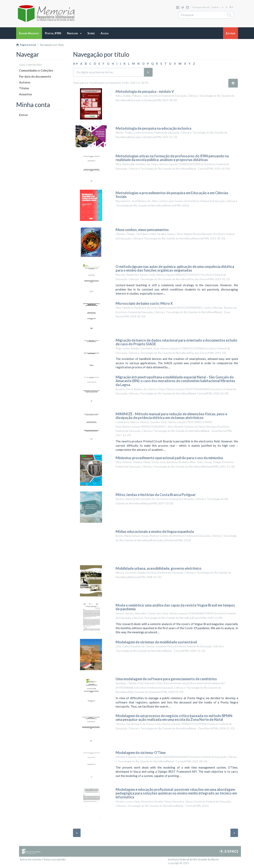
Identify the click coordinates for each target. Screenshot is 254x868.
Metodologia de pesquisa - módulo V (145, 91)
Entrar (23, 115)
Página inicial (26, 45)
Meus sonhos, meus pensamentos (142, 230)
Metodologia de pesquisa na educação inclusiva (153, 128)
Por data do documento (35, 76)
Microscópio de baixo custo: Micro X (144, 303)
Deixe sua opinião (54, 859)
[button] (74, 33)
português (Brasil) (201, 7)
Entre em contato (31, 859)
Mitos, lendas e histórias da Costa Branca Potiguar (156, 495)
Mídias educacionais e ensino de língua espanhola (155, 531)
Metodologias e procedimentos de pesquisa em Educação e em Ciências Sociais (172, 195)
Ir (148, 72)
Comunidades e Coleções (36, 70)
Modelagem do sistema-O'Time (141, 753)
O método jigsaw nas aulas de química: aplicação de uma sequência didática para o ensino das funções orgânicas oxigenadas (175, 268)
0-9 (75, 64)
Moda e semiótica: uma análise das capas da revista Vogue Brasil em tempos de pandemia (175, 607)
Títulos (24, 88)
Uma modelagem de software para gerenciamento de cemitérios (166, 679)
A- (223, 7)
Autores (25, 82)
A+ (231, 7)
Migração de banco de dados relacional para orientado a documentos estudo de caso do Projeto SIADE (176, 342)
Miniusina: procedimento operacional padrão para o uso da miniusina (169, 458)
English (215, 7)
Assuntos (25, 94)
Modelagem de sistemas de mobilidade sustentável (156, 642)
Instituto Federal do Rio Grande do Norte (193, 859)
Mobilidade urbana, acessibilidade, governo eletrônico (159, 568)
